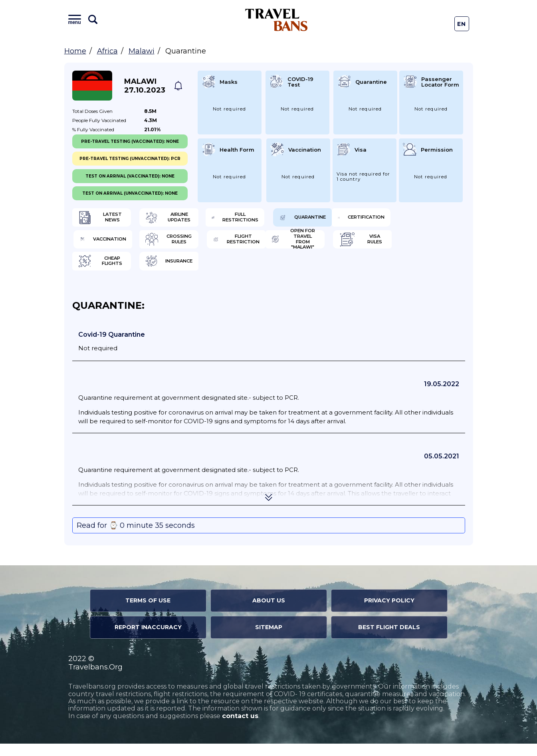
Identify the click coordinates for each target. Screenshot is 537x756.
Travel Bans (276, 20)
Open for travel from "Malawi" (115, 271)
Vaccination (212, 245)
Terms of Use (148, 613)
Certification (113, 245)
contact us (240, 728)
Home (75, 51)
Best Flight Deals (389, 640)
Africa (107, 51)
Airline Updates (217, 219)
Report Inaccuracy (148, 640)
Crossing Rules (317, 245)
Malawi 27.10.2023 (145, 86)
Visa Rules (209, 271)
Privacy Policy (389, 613)
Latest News (111, 219)
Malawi (142, 51)
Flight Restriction (416, 245)
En (462, 24)
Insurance (411, 271)
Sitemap (269, 640)
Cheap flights (315, 271)
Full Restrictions (316, 219)
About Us (269, 613)
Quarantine (413, 219)
